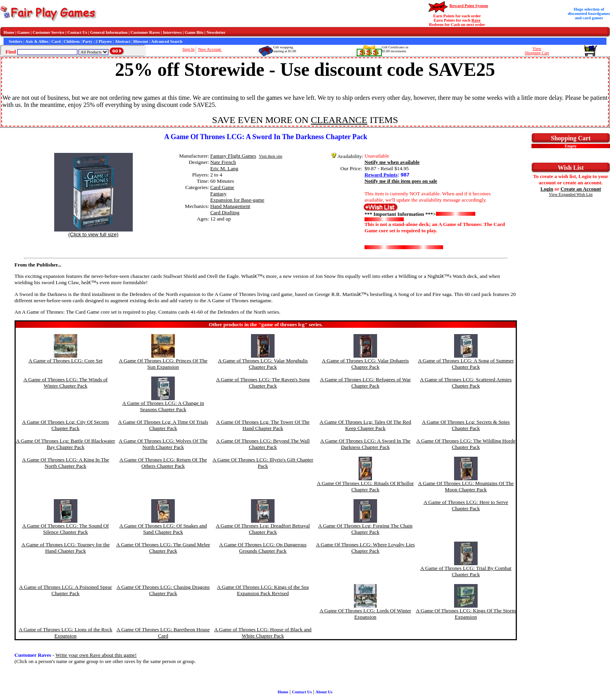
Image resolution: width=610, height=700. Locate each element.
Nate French (223, 162)
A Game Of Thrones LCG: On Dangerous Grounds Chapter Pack (263, 548)
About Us (324, 692)
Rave (476, 20)
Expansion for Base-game (237, 200)
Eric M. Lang (224, 168)
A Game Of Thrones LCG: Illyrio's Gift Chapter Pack (263, 463)
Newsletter (216, 32)
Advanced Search (167, 41)
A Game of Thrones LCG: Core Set (65, 361)
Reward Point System (469, 6)
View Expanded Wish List (571, 194)
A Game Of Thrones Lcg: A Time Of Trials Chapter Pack (163, 425)
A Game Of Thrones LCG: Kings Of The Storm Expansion (466, 614)
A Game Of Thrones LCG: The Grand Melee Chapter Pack (163, 548)
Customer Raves (145, 32)
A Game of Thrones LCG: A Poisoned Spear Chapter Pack (66, 590)
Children (72, 41)
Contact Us (77, 32)
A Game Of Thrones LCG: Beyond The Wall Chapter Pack (263, 444)
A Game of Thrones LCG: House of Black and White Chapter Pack (263, 633)
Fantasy (218, 194)
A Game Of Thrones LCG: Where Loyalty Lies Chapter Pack (365, 548)
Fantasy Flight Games (233, 156)
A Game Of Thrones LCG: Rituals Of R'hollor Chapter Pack (365, 486)
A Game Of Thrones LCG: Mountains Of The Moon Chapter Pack (466, 486)
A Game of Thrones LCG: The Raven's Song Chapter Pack (263, 383)
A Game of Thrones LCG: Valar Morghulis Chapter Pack (263, 364)
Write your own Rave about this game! (96, 655)
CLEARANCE (339, 120)
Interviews (172, 32)
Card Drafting (225, 212)
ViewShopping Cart (537, 51)
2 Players (104, 41)
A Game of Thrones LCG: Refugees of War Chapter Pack (365, 383)
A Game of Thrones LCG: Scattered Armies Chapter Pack (466, 383)
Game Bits (194, 32)
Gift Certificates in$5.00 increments (395, 49)
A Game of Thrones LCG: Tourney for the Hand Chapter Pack (65, 548)
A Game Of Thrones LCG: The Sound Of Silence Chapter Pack (65, 529)
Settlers (15, 41)
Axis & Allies (37, 41)
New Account (210, 49)
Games (23, 32)
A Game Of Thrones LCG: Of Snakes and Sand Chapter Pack (163, 529)
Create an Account (581, 189)
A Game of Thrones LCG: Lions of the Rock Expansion (66, 633)
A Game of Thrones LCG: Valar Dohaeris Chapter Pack (365, 364)
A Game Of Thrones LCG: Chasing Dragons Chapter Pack (163, 590)
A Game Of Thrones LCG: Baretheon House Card (163, 633)
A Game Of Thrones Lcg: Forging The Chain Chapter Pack (365, 529)
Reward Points (381, 175)
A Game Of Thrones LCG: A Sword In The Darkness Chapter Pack (365, 444)
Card (56, 41)
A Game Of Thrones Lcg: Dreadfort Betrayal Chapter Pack (263, 529)
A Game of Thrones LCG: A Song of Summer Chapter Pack (466, 364)
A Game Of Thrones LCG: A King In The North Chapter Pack (66, 463)
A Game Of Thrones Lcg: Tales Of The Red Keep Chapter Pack (365, 425)
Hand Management (230, 206)
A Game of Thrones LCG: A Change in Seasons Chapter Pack (163, 406)
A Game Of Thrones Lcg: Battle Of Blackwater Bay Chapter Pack (65, 444)
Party (87, 41)
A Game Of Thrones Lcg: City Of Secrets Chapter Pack (65, 425)
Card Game (222, 187)
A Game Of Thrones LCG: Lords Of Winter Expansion (365, 614)
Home (9, 32)
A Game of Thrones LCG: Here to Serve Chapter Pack (466, 505)
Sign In (188, 49)
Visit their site (271, 156)
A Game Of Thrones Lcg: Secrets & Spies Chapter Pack (466, 425)
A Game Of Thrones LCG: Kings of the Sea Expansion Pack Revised (263, 590)
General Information (109, 32)
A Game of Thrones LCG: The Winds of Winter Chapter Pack (65, 383)
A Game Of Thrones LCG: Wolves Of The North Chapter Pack (163, 444)
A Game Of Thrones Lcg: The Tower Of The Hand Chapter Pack (263, 425)
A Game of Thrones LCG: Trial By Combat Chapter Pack (466, 571)
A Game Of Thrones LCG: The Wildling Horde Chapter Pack (466, 444)
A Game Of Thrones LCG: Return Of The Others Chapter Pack (163, 463)
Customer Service (49, 32)
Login (547, 189)
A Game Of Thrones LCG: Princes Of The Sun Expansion (163, 364)
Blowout (141, 41)
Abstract (123, 41)
